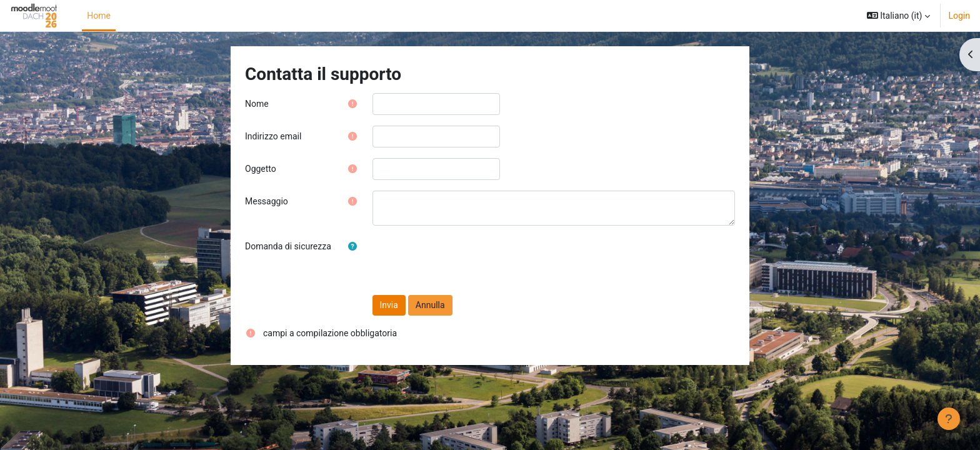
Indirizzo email (273, 136)
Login (959, 16)
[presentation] (467, 260)
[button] (899, 16)
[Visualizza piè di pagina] (949, 419)
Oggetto (261, 169)
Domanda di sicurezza (288, 246)
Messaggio (267, 201)
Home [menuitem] (99, 16)
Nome (257, 104)
